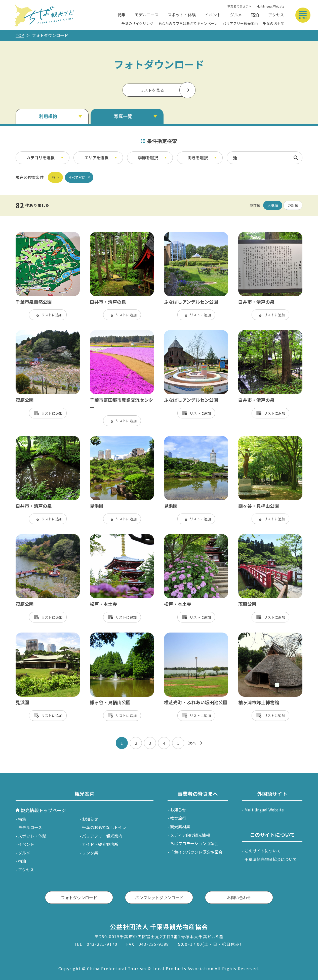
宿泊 (255, 15)
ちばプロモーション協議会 (194, 843)
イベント (213, 15)
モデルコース (147, 15)
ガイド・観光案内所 (100, 844)
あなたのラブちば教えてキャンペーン (188, 23)
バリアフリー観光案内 (240, 23)
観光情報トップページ (43, 810)
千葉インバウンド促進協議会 (196, 852)
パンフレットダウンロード (159, 897)
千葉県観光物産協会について (271, 859)
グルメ (236, 15)
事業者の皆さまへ (240, 6)
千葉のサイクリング (137, 23)
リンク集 (90, 853)
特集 (122, 15)
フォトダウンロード (79, 897)
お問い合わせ (239, 897)
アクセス (276, 15)
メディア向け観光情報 (190, 835)
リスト (47, 315)
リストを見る (152, 90)
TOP (20, 35)
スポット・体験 (182, 15)
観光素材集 (180, 827)
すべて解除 (77, 177)
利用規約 (48, 116)
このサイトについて (263, 851)
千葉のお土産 (273, 23)
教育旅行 (178, 818)
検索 (296, 158)
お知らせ (90, 819)
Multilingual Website (270, 6)
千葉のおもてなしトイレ (104, 827)
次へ (192, 743)
